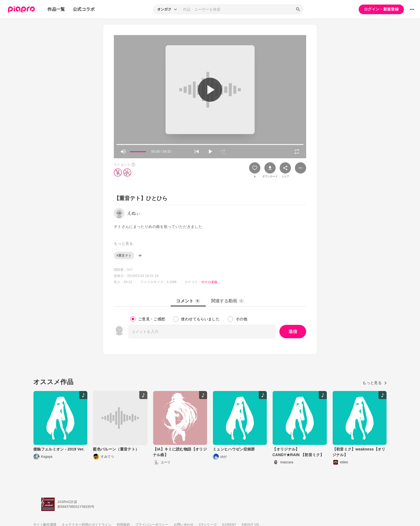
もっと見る (375, 383)
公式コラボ (84, 9)
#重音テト (124, 256)
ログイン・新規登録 (381, 9)
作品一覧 (56, 9)
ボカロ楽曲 (209, 282)
